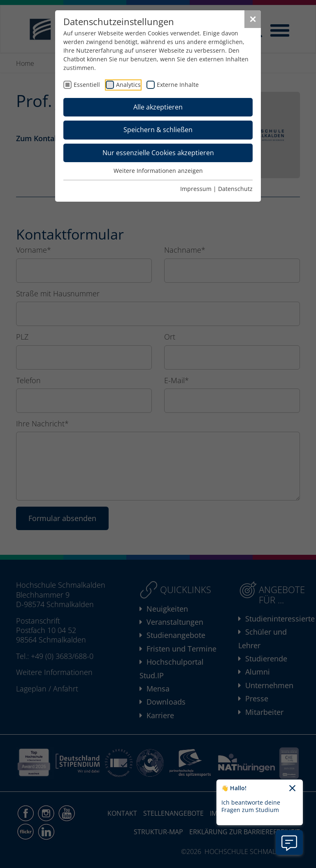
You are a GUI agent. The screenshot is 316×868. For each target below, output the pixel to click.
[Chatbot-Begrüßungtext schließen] (292, 789)
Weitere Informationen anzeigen (158, 171)
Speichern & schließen (158, 130)
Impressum (196, 189)
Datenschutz (235, 189)
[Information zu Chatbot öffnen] (289, 842)
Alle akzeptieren (158, 107)
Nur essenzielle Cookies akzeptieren (158, 153)
